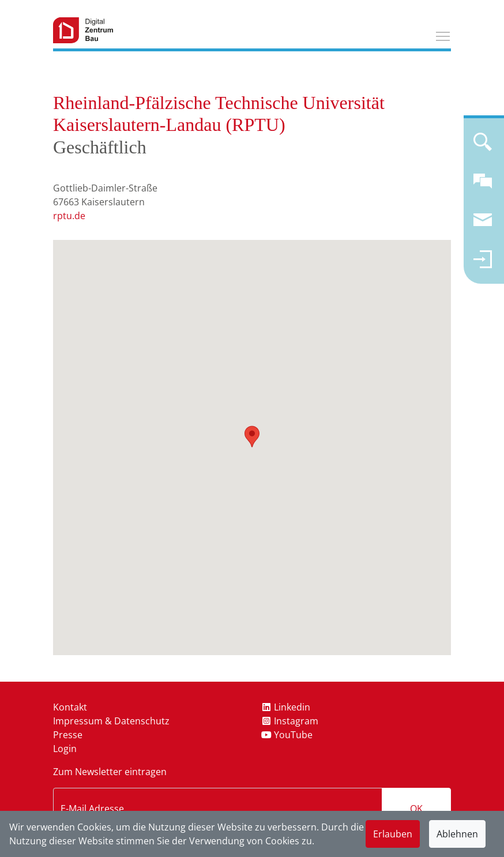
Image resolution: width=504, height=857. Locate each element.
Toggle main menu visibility (443, 35)
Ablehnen (457, 834)
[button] (252, 437)
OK (416, 809)
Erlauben (393, 834)
